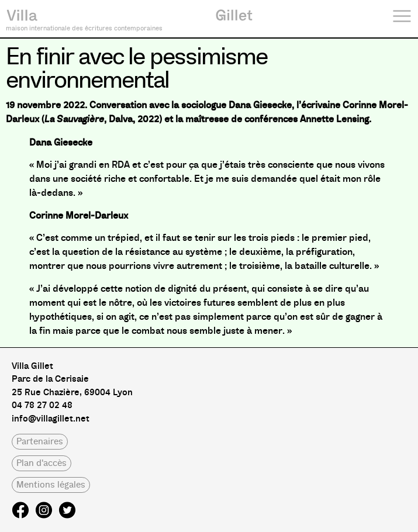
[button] (40, 442)
